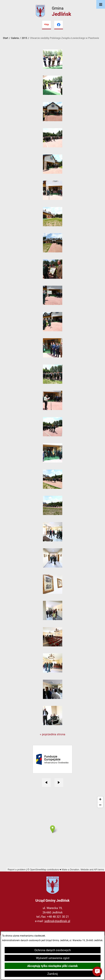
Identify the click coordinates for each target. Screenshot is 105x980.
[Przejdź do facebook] (59, 25)
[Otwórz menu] (101, 4)
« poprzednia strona (52, 734)
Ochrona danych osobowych (53, 950)
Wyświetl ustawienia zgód (53, 958)
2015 (24, 38)
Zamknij (53, 974)
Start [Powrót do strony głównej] (6, 38)
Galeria (15, 38)
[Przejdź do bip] (46, 25)
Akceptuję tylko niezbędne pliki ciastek (52, 966)
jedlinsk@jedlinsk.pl (57, 921)
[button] (53, 68)
